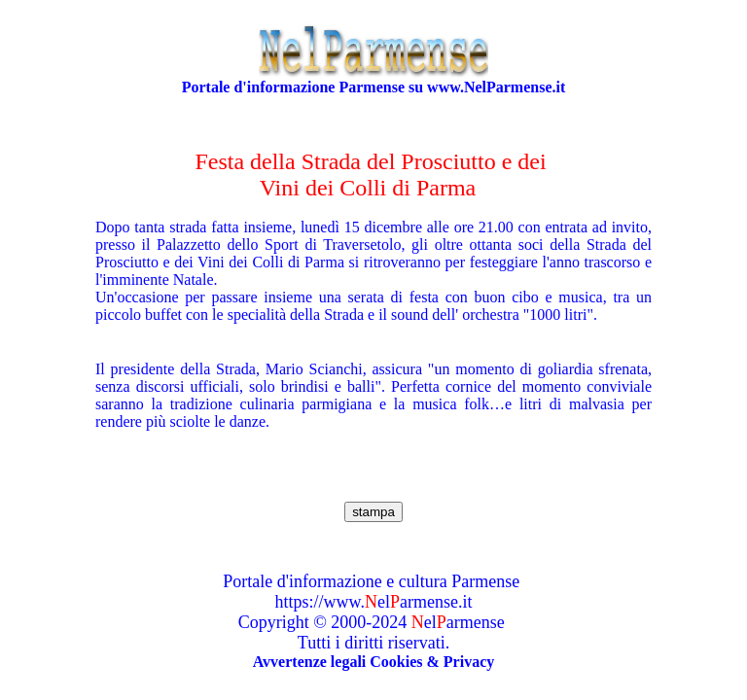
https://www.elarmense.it (374, 602)
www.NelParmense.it (496, 87)
